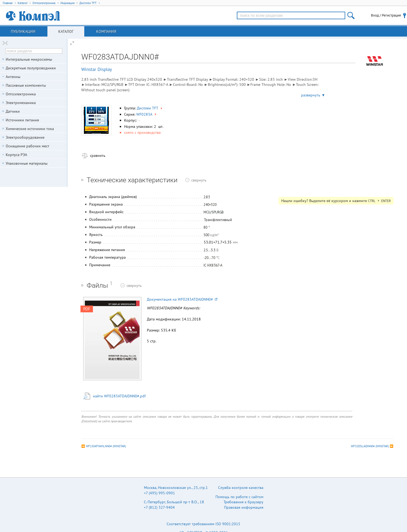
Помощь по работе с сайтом (239, 497)
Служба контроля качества (241, 488)
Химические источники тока (30, 129)
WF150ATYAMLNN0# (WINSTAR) (106, 446)
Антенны (13, 77)
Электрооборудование (25, 137)
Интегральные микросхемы (29, 59)
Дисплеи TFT (150, 108)
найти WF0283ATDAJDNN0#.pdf (119, 396)
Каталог (66, 31)
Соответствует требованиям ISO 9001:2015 (203, 524)
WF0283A (147, 114)
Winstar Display (97, 69)
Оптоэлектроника (21, 94)
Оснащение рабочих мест (28, 146)
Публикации (23, 31)
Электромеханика (21, 103)
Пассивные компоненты (26, 85)
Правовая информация (244, 507)
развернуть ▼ (313, 95)
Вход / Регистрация (386, 15)
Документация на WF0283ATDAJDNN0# (182, 299)
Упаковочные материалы (27, 163)
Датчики (13, 111)
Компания (106, 31)
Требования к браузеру (243, 502)
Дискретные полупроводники (31, 68)
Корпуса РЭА (16, 155)
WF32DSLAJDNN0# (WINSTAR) (370, 446)
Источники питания (22, 120)
